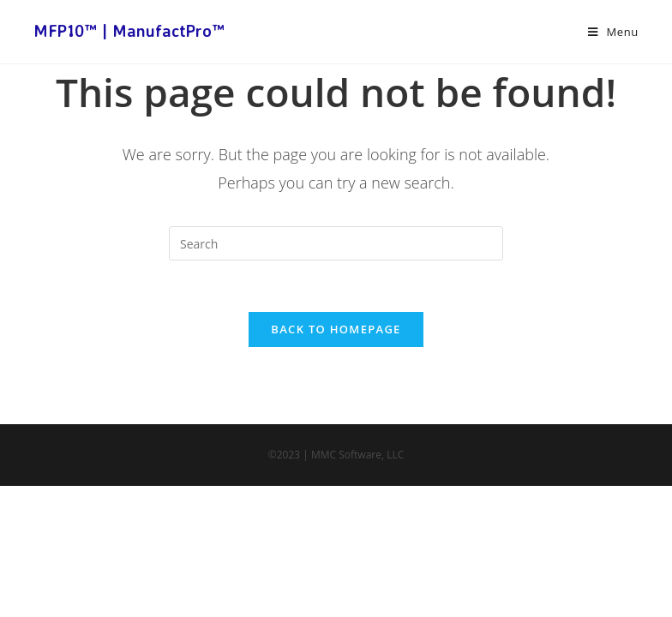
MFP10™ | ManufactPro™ (129, 31)
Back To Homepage (336, 329)
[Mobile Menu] (613, 32)
